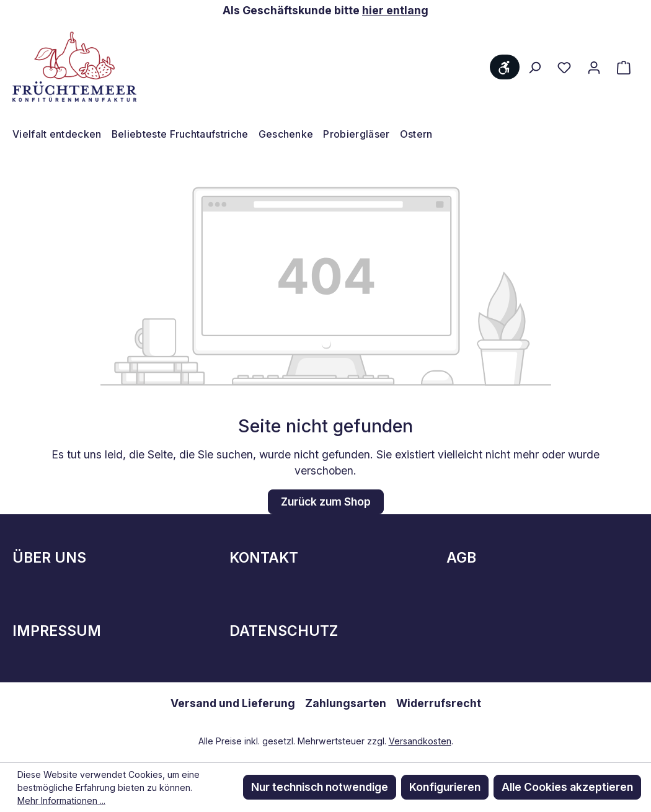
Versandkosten (420, 741)
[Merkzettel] (564, 67)
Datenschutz (284, 631)
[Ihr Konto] (594, 67)
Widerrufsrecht (439, 703)
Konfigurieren (445, 787)
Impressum (57, 631)
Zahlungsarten (346, 703)
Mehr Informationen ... (61, 801)
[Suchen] (534, 67)
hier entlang (395, 10)
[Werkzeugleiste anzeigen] (505, 67)
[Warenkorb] (624, 67)
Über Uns (49, 558)
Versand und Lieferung (233, 703)
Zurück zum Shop (326, 502)
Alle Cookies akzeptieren (567, 787)
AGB (461, 558)
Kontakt (264, 558)
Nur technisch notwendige (320, 787)
